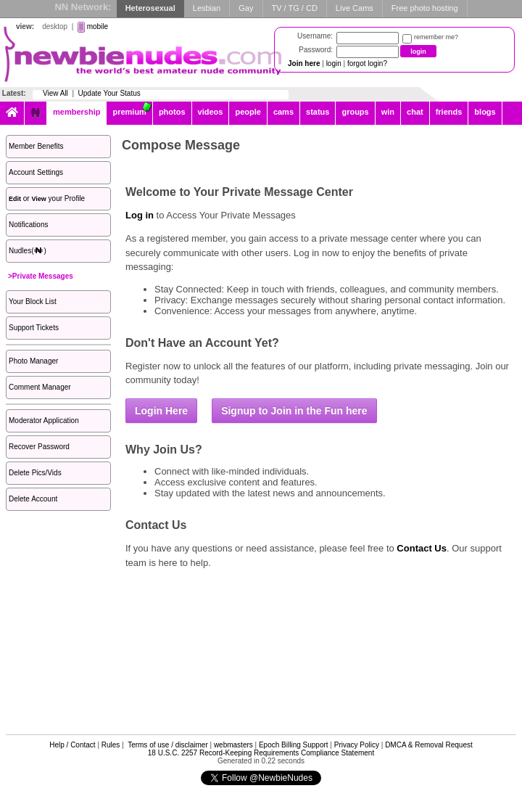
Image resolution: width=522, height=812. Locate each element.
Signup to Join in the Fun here (294, 411)
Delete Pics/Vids (35, 473)
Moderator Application (44, 421)
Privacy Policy (357, 745)
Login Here (161, 411)
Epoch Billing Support (294, 745)
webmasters (233, 745)
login (334, 63)
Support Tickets (34, 328)
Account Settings (36, 172)
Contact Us (422, 548)
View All (55, 93)
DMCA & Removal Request (429, 745)
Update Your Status (109, 93)
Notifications (28, 225)
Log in (140, 215)
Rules (111, 745)
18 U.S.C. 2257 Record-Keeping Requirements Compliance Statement (261, 753)
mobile (98, 26)
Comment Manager (40, 387)
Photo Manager (33, 361)
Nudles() (28, 251)
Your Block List (33, 302)
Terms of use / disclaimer (168, 745)
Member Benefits (36, 146)
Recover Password (39, 447)
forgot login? (367, 63)
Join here (304, 63)
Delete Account (33, 499)
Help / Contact (72, 745)
